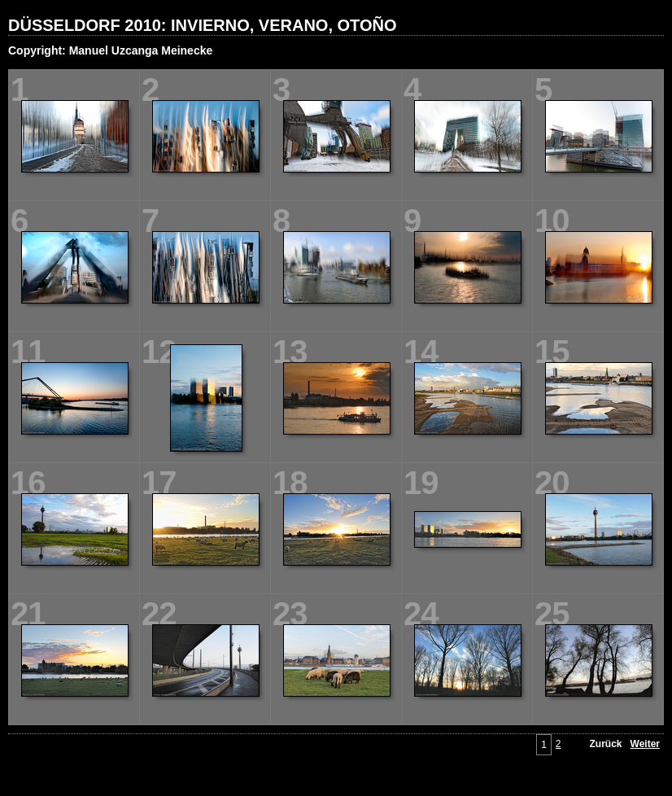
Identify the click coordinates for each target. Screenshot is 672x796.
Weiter (645, 744)
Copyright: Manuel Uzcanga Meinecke (110, 50)
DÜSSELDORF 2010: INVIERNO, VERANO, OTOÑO (203, 25)
